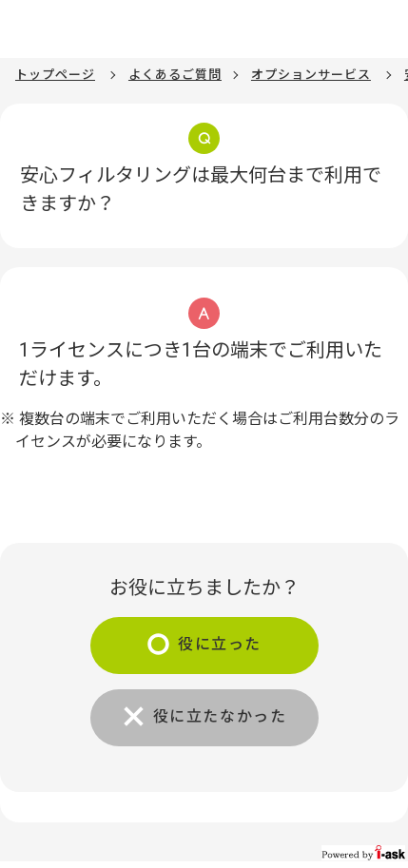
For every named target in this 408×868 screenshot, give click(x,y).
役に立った (220, 644)
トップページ (55, 75)
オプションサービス (311, 75)
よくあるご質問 (175, 75)
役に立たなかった (220, 716)
